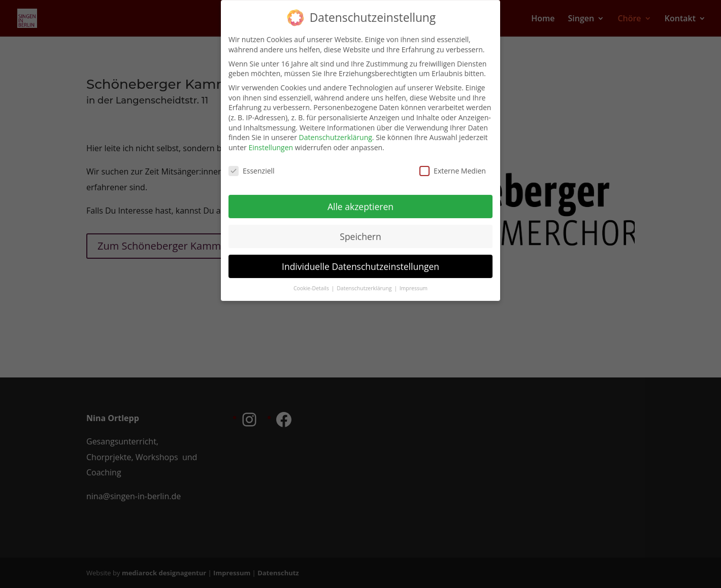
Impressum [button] (414, 282)
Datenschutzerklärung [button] (365, 282)
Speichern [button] (360, 230)
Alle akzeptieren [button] (360, 200)
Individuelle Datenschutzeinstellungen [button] (360, 260)
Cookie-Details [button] (312, 282)
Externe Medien (453, 165)
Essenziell (252, 165)
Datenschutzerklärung (336, 131)
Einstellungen (271, 141)
